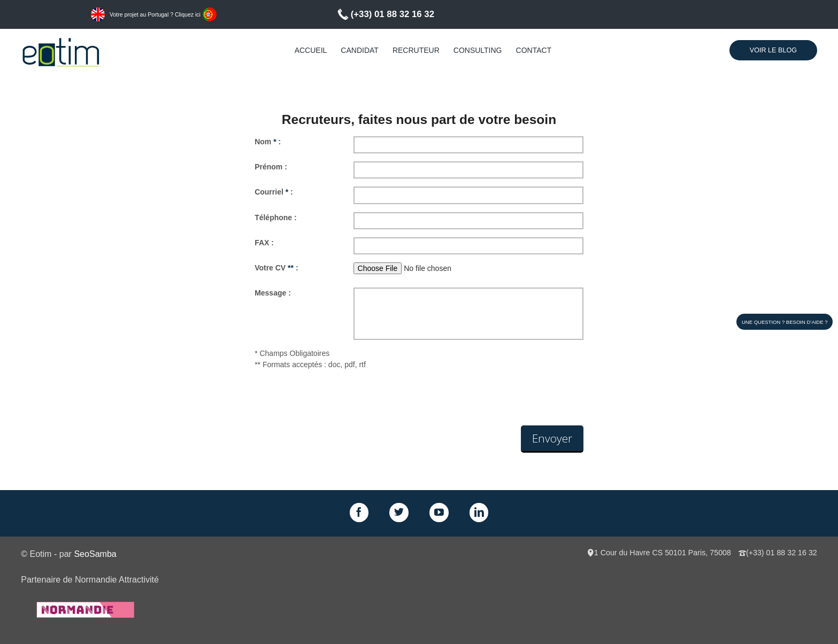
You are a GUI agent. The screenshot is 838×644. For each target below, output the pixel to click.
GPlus (439, 513)
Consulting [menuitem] (478, 50)
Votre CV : (276, 268)
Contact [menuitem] (534, 50)
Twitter (399, 513)
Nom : (268, 142)
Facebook (359, 513)
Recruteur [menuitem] (416, 50)
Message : (273, 293)
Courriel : (274, 192)
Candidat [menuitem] (360, 50)
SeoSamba (95, 554)
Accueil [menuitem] (311, 50)
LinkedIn (479, 513)
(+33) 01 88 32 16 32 (393, 14)
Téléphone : (276, 218)
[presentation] (336, 399)
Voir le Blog (773, 50)
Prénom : (271, 167)
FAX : (264, 243)
